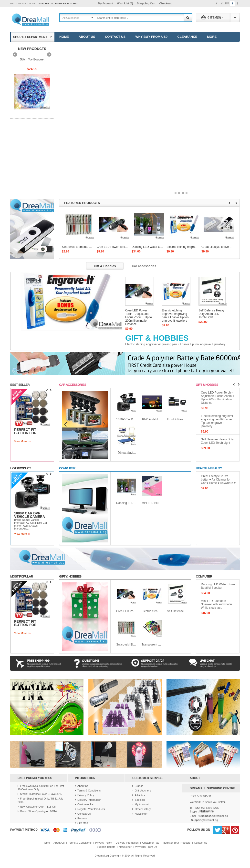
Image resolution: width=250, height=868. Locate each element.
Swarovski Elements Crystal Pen (83, 247)
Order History (143, 809)
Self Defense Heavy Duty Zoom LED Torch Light (211, 314)
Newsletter (141, 814)
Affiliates (140, 795)
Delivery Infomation (127, 843)
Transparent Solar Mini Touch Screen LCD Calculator (152, 645)
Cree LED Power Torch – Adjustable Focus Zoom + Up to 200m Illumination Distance (139, 317)
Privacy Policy (86, 795)
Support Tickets (106, 847)
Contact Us (115, 37)
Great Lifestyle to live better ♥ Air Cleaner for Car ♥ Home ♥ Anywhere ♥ (218, 480)
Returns (82, 818)
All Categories (71, 18)
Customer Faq (86, 804)
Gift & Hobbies (157, 338)
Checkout (165, 3)
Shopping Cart (146, 3)
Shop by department (30, 37)
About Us (87, 37)
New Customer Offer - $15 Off (38, 807)
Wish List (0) (125, 3)
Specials (140, 800)
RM (227, 4)
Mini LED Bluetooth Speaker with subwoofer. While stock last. (152, 503)
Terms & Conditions (89, 791)
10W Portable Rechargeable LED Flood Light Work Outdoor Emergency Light (152, 419)
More (212, 37)
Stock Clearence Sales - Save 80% (41, 794)
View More (21, 441)
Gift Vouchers (143, 791)
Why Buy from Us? (151, 37)
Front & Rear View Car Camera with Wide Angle (177, 419)
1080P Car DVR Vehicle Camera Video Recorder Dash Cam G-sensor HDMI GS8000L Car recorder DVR (126, 419)
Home (64, 37)
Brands (139, 786)
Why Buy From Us (146, 847)
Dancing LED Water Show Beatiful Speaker (160, 247)
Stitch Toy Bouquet (32, 59)
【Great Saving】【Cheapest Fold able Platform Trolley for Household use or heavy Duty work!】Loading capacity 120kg (126, 453)
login (46, 3)
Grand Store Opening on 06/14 (38, 811)
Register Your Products (91, 809)
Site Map (83, 823)
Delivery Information (89, 800)
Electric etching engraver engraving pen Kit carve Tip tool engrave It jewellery (176, 316)
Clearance (187, 37)
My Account (105, 3)
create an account (66, 3)
